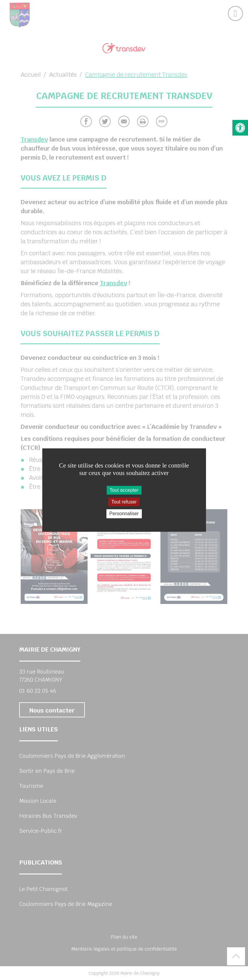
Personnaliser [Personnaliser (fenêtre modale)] (124, 514)
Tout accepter (124, 490)
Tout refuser (124, 502)
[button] (240, 128)
